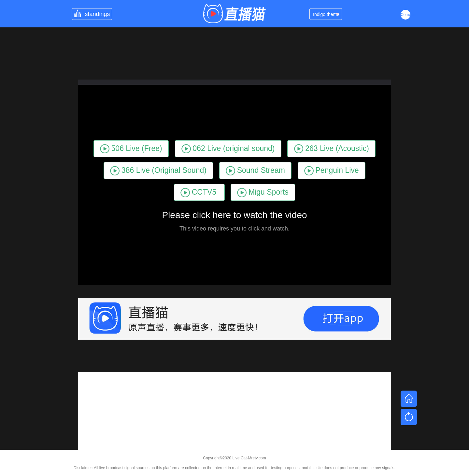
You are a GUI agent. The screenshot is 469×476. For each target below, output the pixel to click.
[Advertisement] (234, 418)
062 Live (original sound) (228, 149)
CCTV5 (198, 193)
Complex (405, 15)
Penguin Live (332, 171)
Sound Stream (255, 171)
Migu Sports (263, 193)
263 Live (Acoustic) (332, 149)
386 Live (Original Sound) (158, 171)
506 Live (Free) (131, 149)
